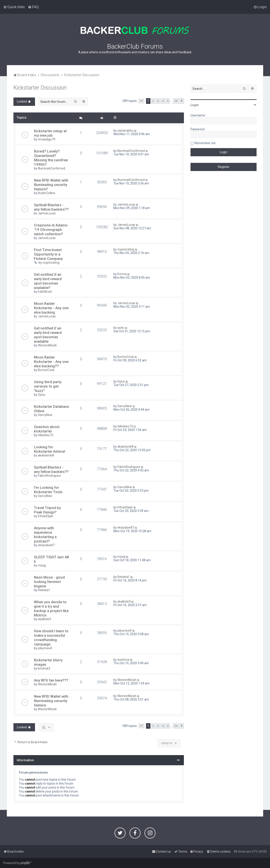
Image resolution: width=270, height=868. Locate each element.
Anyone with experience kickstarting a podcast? (45, 535)
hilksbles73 (46, 435)
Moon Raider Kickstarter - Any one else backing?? (51, 362)
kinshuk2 (44, 668)
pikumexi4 (45, 648)
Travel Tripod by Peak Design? (47, 510)
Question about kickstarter (47, 429)
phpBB (25, 863)
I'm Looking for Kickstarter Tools (48, 490)
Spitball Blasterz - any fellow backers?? (51, 207)
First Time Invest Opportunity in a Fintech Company (48, 254)
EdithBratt (45, 292)
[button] (141, 101)
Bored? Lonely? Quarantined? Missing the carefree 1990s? (51, 158)
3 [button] (158, 101)
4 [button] (163, 101)
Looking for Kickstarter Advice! (50, 449)
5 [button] (168, 101)
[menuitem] (33, 7)
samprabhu (125, 131)
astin (121, 328)
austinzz (123, 660)
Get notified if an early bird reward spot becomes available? (48, 281)
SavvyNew (45, 415)
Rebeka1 (44, 590)
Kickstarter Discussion (40, 88)
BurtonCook (46, 370)
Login (195, 105)
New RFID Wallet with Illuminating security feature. (51, 701)
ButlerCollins (47, 193)
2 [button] (153, 101)
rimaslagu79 (47, 139)
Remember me (205, 143)
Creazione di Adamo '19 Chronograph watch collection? (51, 230)
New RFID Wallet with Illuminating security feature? (51, 185)
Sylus (42, 395)
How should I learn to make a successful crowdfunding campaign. (51, 638)
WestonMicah (47, 345)
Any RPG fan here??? (51, 680)
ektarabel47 (46, 545)
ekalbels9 (44, 619)
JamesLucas (47, 213)
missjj (42, 565)
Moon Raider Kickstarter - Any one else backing (51, 308)
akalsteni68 (46, 455)
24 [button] (176, 101)
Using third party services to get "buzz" (48, 386)
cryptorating (51, 263)
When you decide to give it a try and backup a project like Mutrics (51, 609)
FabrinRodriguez (49, 476)
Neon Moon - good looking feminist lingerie (49, 582)
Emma (122, 274)
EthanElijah (46, 516)
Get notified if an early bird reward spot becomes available (48, 335)
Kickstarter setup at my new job (50, 133)
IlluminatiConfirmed (52, 168)
